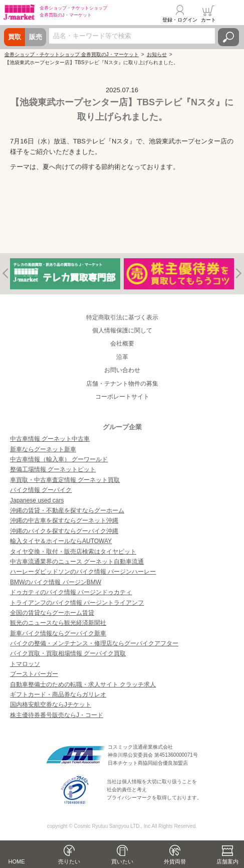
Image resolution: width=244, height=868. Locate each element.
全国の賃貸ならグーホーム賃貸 (52, 613)
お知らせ (157, 54)
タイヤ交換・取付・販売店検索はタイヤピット (73, 552)
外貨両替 (175, 861)
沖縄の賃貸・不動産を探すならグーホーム (67, 510)
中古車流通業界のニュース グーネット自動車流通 (77, 562)
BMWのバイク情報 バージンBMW (56, 582)
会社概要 (122, 343)
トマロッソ (25, 664)
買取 (15, 37)
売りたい (69, 861)
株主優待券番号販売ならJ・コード (57, 715)
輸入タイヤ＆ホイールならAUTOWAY (61, 541)
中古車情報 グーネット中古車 (50, 439)
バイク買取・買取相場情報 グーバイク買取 (68, 653)
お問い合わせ (122, 370)
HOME (17, 861)
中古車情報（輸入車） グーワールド (59, 459)
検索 (228, 37)
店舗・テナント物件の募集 (122, 384)
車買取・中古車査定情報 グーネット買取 (65, 480)
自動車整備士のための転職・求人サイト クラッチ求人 (83, 684)
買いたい (122, 861)
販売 (36, 37)
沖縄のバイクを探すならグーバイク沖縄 (64, 531)
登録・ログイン (180, 20)
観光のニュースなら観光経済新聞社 (58, 623)
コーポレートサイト (122, 397)
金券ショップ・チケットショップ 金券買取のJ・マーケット (72, 54)
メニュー (230, 14)
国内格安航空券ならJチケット (51, 705)
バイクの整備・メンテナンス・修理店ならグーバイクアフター (94, 643)
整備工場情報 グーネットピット (53, 469)
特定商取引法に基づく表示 (122, 317)
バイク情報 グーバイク (41, 490)
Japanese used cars (37, 500)
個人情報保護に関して (122, 330)
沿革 (122, 357)
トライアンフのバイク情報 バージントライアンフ (77, 603)
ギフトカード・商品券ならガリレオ (58, 695)
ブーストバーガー (34, 674)
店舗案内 (227, 861)
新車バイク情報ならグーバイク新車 (58, 633)
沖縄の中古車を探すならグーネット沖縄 (64, 520)
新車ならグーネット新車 (43, 449)
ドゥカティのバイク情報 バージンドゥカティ (71, 592)
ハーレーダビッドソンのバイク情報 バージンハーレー (83, 572)
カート (208, 20)
